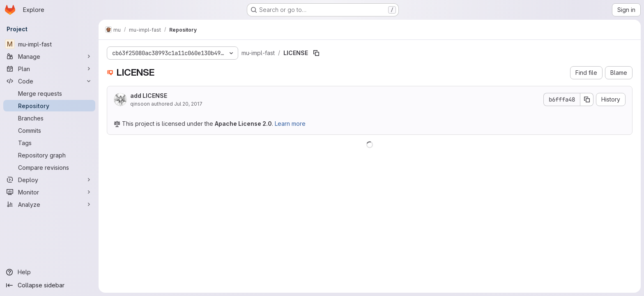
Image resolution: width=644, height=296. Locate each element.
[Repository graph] (49, 155)
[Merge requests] (49, 93)
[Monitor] (49, 192)
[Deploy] (49, 180)
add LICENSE (149, 96)
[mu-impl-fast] (49, 44)
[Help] (49, 272)
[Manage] (49, 56)
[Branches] (49, 118)
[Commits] (49, 130)
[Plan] (49, 69)
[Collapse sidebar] (49, 285)
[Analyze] (49, 204)
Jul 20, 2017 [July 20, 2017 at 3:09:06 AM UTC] (188, 104)
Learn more (290, 124)
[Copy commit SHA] (587, 99)
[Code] (49, 81)
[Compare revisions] (49, 167)
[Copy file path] (316, 53)
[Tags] (49, 143)
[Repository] (49, 106)
